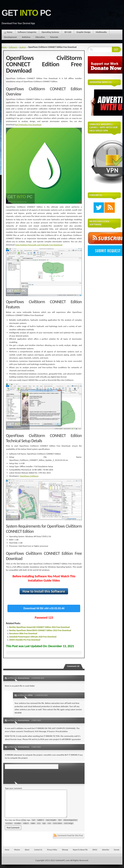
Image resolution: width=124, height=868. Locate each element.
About (27, 850)
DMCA (95, 850)
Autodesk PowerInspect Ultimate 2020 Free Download (33, 637)
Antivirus (26, 37)
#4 (6, 747)
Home (10, 32)
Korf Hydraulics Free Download (28, 125)
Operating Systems (50, 32)
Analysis (23, 47)
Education (40, 37)
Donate (117, 850)
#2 (16, 695)
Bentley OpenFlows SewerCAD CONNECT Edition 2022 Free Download (39, 627)
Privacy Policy (52, 850)
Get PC (26, 13)
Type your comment (13, 788)
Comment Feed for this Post (70, 836)
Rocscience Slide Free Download (23, 633)
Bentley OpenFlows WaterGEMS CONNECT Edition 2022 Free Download (40, 630)
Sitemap (65, 850)
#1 (6, 678)
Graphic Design (84, 32)
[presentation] (27, 775)
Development (10, 37)
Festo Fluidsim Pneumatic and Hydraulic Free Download (39, 245)
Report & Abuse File (80, 850)
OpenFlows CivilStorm (29, 476)
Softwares (13, 47)
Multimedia (101, 32)
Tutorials (54, 37)
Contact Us (38, 850)
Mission (17, 850)
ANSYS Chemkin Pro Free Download (25, 640)
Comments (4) (73, 666)
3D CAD (68, 32)
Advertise (106, 850)
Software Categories (27, 32)
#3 (6, 720)
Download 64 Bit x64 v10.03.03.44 (44, 608)
